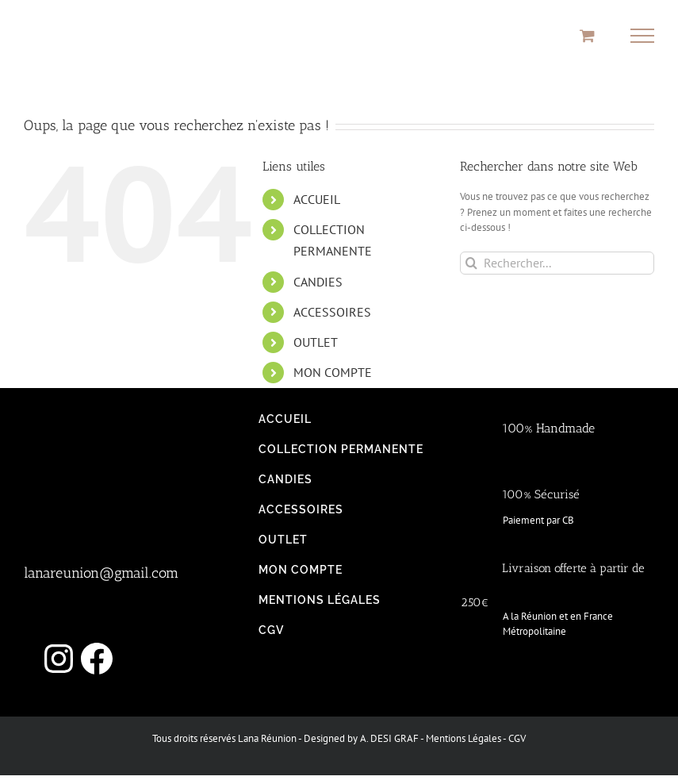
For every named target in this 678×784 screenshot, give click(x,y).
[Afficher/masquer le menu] (643, 36)
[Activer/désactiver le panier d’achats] (587, 35)
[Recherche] (471, 263)
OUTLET (316, 342)
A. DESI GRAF (389, 738)
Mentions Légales (463, 738)
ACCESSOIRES (332, 312)
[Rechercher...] (557, 263)
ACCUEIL (317, 199)
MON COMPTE (333, 372)
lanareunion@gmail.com (101, 573)
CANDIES (318, 282)
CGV (517, 738)
